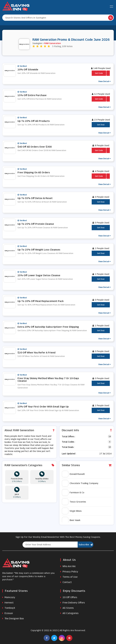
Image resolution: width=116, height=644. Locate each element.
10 (110, 447)
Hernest (8, 603)
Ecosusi (8, 613)
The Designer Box (13, 618)
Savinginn (37, 43)
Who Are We (68, 566)
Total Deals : (68, 447)
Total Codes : (68, 442)
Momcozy (9, 597)
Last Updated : (69, 454)
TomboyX (9, 608)
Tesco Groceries (74, 502)
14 (110, 436)
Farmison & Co (73, 492)
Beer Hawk (71, 520)
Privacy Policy (69, 572)
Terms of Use (69, 577)
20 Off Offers (69, 597)
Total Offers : (69, 436)
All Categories (69, 613)
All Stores (67, 608)
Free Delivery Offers (73, 603)
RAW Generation (53, 43)
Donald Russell (73, 474)
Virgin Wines (72, 511)
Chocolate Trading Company (80, 483)
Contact (66, 582)
